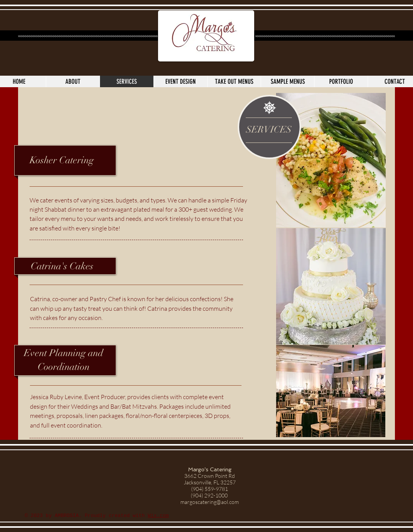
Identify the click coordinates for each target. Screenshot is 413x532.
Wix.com (158, 516)
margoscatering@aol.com (210, 502)
